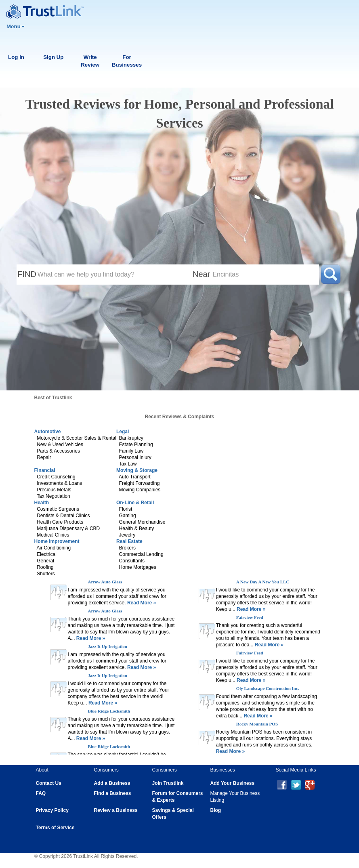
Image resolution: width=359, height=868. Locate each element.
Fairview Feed (250, 617)
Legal (123, 432)
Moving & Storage (137, 470)
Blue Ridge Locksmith (109, 711)
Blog (216, 810)
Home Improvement (57, 541)
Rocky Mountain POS (257, 724)
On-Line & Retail (135, 503)
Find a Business (113, 793)
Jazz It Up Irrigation (108, 646)
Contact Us (49, 783)
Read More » (141, 603)
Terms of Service (55, 828)
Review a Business (116, 810)
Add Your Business (233, 783)
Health (42, 503)
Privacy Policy (52, 810)
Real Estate (129, 541)
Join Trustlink (168, 783)
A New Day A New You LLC (263, 582)
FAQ (41, 793)
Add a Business (112, 783)
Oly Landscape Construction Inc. (268, 688)
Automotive (48, 432)
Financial (45, 470)
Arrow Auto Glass (105, 582)
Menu (16, 26)
